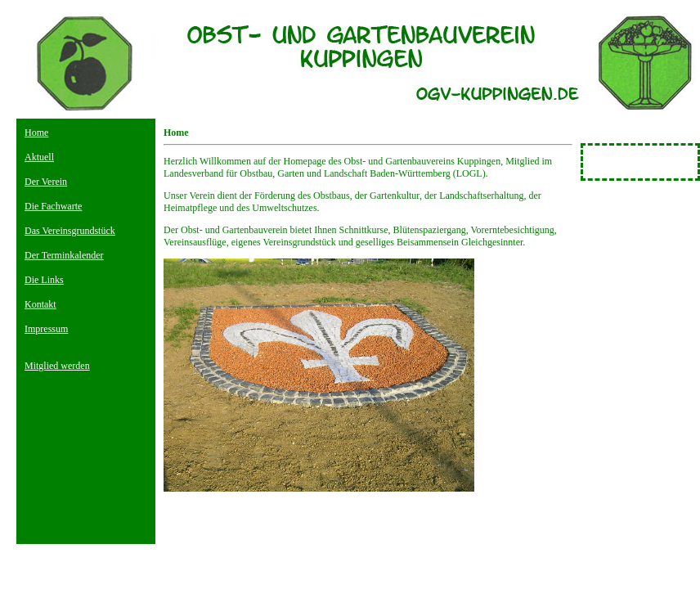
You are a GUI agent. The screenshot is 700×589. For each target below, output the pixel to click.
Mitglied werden (57, 366)
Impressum (46, 329)
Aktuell (39, 157)
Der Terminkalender (64, 255)
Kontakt (40, 304)
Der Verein (46, 182)
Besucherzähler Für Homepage (626, 162)
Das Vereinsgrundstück (70, 231)
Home (36, 133)
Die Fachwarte (53, 206)
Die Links (44, 280)
